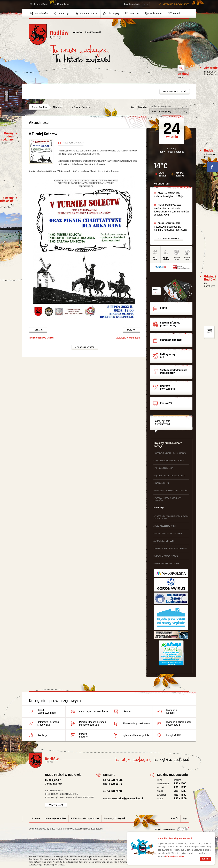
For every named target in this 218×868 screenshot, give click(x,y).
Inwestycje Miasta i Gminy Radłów (170, 453)
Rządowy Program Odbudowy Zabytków (167, 499)
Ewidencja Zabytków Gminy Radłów (170, 548)
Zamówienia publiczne (164, 541)
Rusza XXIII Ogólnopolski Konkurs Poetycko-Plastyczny (170, 228)
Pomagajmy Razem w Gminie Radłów (170, 491)
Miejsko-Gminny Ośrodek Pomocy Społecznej (92, 723)
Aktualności (59, 107)
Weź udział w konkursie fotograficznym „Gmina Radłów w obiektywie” (171, 212)
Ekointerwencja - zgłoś (175, 92)
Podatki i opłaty (83, 735)
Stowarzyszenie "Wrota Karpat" (169, 461)
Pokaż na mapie (56, 805)
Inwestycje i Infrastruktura (94, 712)
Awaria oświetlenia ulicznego (168, 533)
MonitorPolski (187, 258)
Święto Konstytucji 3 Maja (169, 197)
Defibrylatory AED (209, 332)
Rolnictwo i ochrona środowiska (48, 723)
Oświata (127, 712)
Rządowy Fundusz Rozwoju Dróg (169, 476)
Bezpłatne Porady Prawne (166, 556)
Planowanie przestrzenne (137, 723)
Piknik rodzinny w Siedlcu (41, 338)
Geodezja (42, 735)
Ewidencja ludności (172, 712)
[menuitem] (40, 13)
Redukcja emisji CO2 (163, 468)
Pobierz (156, 290)
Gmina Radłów (39, 107)
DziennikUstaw (176, 258)
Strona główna (41, 4)
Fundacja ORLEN (161, 483)
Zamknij (206, 859)
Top (185, 818)
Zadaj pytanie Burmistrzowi (163, 423)
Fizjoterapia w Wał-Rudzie (127, 338)
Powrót (174, 818)
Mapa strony (63, 4)
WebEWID (155, 258)
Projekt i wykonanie (172, 829)
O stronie (36, 818)
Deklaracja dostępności (115, 818)
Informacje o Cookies (56, 818)
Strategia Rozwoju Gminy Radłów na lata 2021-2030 (171, 517)
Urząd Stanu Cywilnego (47, 712)
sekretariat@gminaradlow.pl (123, 799)
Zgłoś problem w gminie (165, 526)
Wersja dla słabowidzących (176, 4)
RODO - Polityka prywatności (85, 818)
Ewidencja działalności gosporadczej (178, 723)
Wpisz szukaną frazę (161, 106)
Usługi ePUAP (173, 735)
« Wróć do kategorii (85, 347)
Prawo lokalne (166, 258)
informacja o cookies (175, 857)
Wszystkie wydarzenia (168, 238)
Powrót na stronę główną (49, 34)
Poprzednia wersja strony (166, 563)
